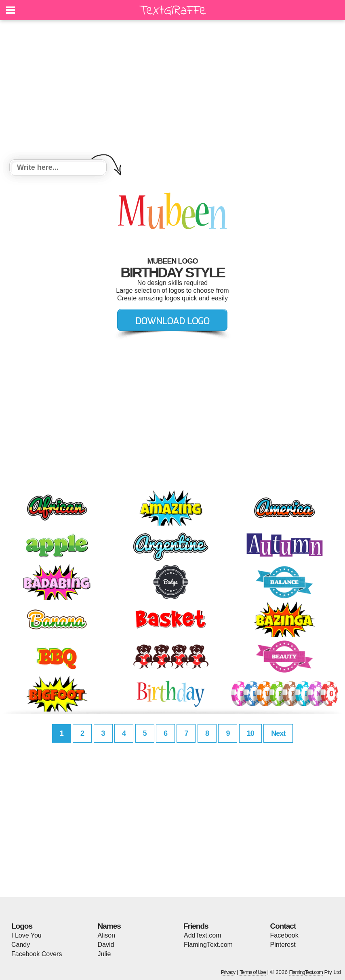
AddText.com (202, 935)
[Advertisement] (172, 91)
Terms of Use (253, 972)
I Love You (26, 935)
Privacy (228, 972)
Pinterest (283, 945)
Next (278, 733)
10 (250, 733)
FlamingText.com (208, 945)
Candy (21, 945)
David (106, 945)
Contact (283, 926)
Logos (22, 926)
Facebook (284, 935)
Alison (107, 935)
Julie (104, 954)
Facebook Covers (37, 954)
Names (109, 926)
